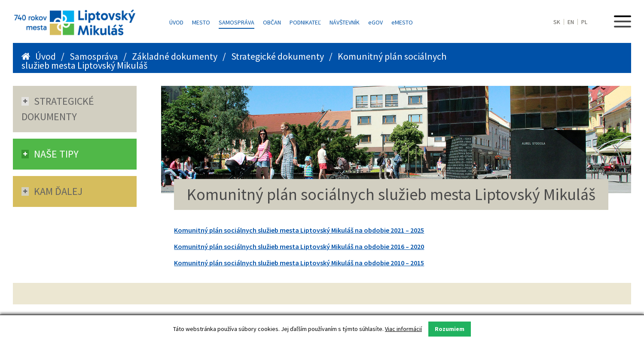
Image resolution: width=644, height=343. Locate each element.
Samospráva (237, 22)
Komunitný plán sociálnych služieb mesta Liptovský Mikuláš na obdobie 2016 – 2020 (299, 246)
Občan (272, 22)
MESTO (402, 22)
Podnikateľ (305, 22)
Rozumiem (450, 329)
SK (557, 22)
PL (584, 22)
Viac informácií (403, 329)
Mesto (201, 22)
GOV (375, 22)
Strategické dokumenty (278, 56)
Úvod (176, 22)
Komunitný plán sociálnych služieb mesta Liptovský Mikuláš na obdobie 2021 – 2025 (299, 230)
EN (571, 22)
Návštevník (345, 22)
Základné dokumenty (175, 56)
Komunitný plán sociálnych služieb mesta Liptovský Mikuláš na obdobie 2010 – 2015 (299, 263)
